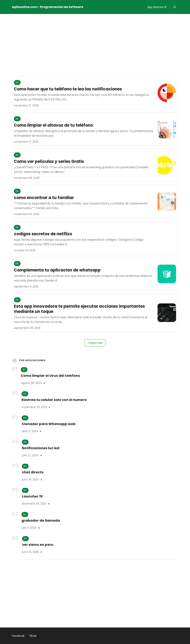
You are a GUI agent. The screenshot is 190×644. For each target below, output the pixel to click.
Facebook (18, 636)
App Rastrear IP (157, 7)
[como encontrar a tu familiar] (167, 201)
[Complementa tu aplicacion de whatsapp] (167, 274)
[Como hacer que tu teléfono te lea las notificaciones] (167, 93)
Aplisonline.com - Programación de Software (47, 7)
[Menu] (175, 7)
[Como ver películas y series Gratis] (167, 165)
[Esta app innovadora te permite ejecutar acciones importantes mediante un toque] (167, 313)
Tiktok (33, 636)
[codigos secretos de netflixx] (167, 238)
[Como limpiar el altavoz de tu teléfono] (167, 129)
